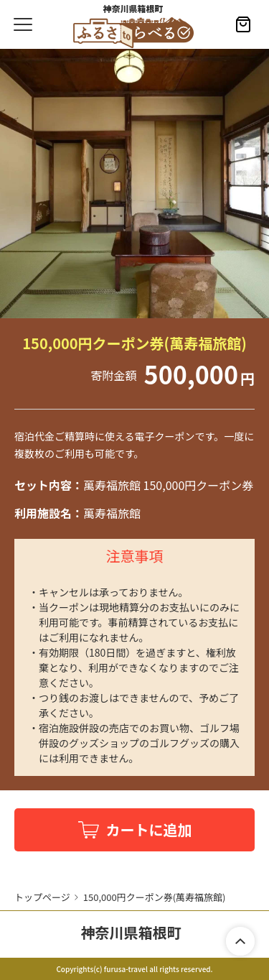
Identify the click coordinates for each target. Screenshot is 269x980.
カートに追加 (149, 829)
